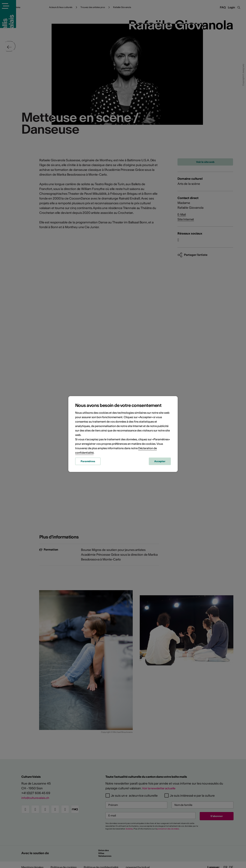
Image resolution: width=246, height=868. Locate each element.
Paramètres (88, 462)
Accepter (160, 462)
